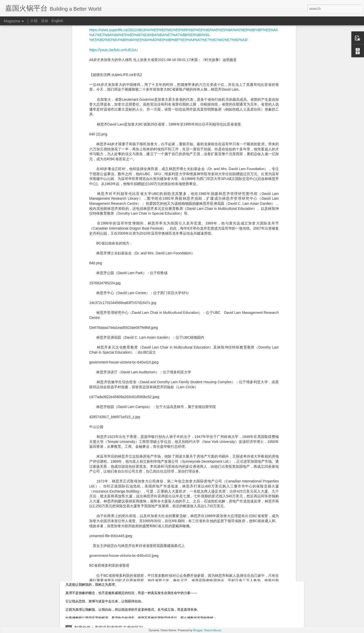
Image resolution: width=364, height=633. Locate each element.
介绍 (34, 21)
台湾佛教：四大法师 (93, 513)
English (57, 21)
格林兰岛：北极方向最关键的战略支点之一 (113, 455)
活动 (44, 21)
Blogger (198, 630)
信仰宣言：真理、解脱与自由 (101, 570)
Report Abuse (213, 630)
